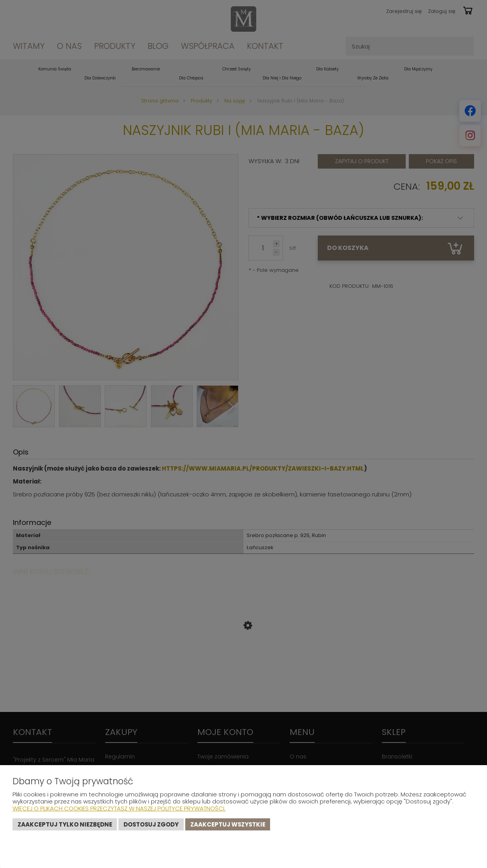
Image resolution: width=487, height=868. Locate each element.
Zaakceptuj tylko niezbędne (65, 824)
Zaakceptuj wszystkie (228, 824)
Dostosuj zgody (151, 824)
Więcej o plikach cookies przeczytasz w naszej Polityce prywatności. (119, 808)
